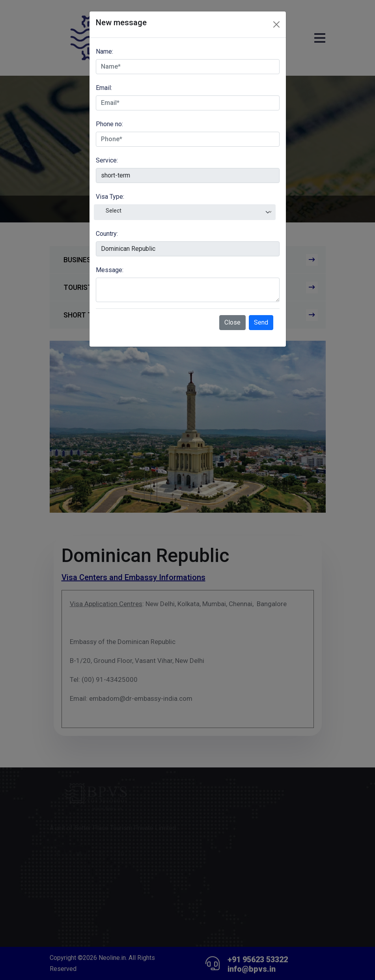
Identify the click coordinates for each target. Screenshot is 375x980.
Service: (107, 160)
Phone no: (109, 124)
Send (261, 322)
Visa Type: (110, 197)
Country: (107, 234)
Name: (104, 51)
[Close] (276, 24)
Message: (110, 270)
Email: (104, 88)
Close (232, 322)
